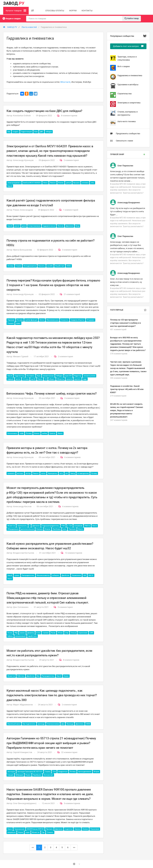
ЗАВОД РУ (10, 27)
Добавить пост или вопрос (128, 46)
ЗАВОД (14, 3)
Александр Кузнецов (23, 160)
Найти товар (132, 18)
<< (33, 847)
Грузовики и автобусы (124, 86)
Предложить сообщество (125, 134)
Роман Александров (23, 210)
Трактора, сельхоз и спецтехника (123, 58)
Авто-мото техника (123, 123)
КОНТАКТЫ (87, 11)
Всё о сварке (120, 68)
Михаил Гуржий (21, 356)
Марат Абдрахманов (23, 705)
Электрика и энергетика (125, 104)
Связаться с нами (122, 141)
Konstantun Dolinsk (22, 116)
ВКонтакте (65, 82)
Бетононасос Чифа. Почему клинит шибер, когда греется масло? (52, 394)
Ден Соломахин (21, 607)
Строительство (121, 95)
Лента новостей (29, 27)
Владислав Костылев (24, 553)
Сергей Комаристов (23, 752)
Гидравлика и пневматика (126, 77)
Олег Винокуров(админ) (25, 803)
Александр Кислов (22, 506)
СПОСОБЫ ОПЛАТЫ (55, 11)
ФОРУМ (73, 11)
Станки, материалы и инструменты (124, 113)
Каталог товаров (16, 10)
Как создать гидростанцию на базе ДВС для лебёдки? (44, 111)
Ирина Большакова (22, 250)
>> (74, 847)
